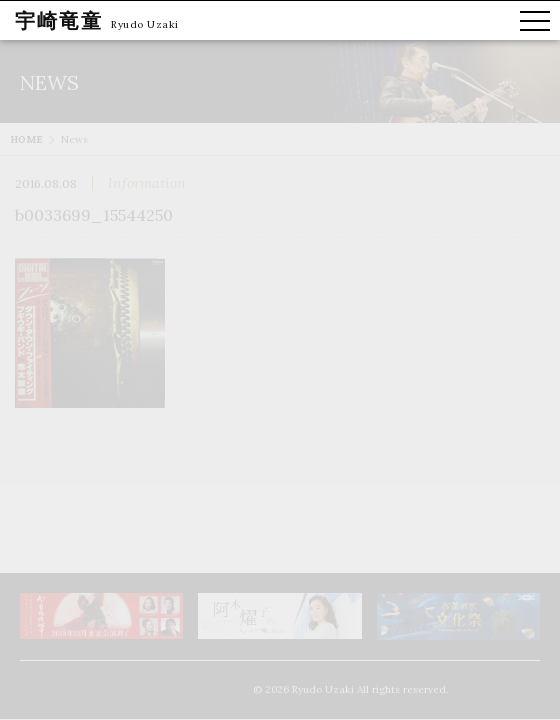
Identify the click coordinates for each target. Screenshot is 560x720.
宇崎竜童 (59, 20)
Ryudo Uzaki (145, 24)
